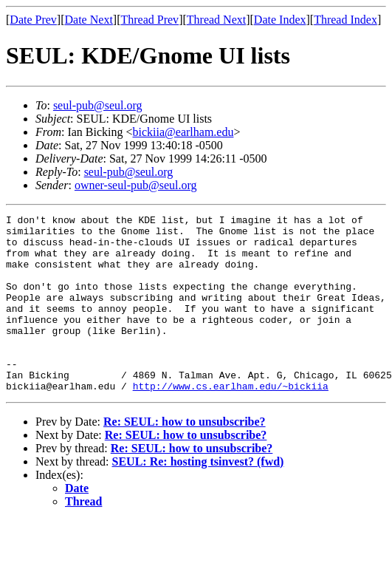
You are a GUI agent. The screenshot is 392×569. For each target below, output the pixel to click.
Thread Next (216, 20)
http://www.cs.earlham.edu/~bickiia (231, 421)
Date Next (89, 20)
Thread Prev (149, 20)
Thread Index (345, 20)
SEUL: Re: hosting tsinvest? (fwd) (198, 497)
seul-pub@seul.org (98, 105)
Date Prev (33, 20)
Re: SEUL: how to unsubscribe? (185, 457)
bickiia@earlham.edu (183, 132)
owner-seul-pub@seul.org (136, 185)
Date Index (280, 20)
